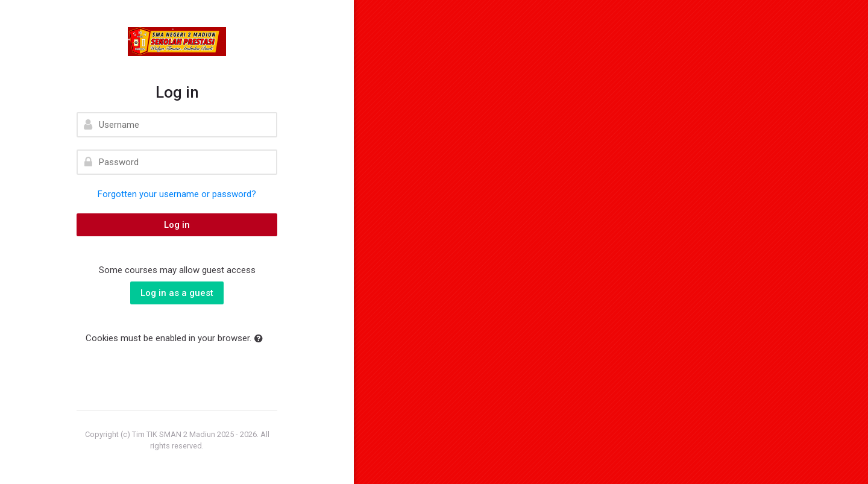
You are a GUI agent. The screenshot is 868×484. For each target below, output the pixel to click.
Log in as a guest (177, 293)
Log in (177, 225)
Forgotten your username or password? (177, 194)
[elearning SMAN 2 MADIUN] (177, 42)
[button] (261, 339)
